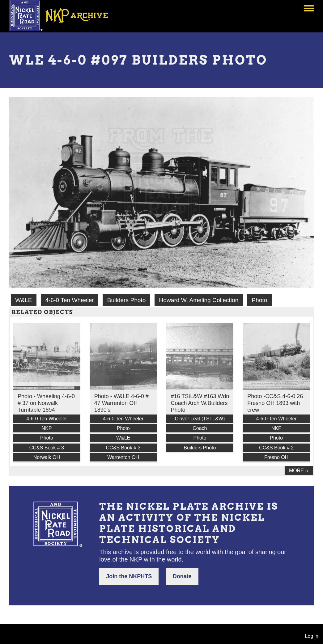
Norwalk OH (47, 457)
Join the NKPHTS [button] (129, 576)
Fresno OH (276, 457)
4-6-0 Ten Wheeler (70, 300)
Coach (200, 428)
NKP (47, 428)
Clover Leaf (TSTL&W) (200, 419)
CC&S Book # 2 (276, 448)
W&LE (23, 300)
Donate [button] (182, 576)
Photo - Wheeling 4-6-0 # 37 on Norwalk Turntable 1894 (46, 403)
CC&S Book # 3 (47, 448)
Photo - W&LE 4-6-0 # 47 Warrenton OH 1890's (121, 403)
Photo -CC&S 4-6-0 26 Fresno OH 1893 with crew (275, 403)
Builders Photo (127, 300)
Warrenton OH (123, 457)
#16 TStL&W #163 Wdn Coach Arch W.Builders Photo (200, 403)
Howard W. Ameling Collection (199, 300)
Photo (259, 300)
